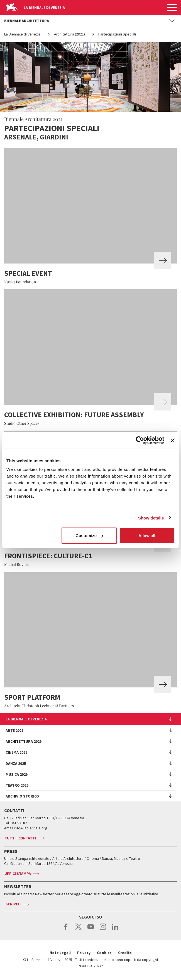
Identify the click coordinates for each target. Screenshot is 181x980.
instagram (103, 930)
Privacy (84, 953)
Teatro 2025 (17, 785)
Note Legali (60, 953)
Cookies (104, 953)
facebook (66, 930)
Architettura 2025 (24, 741)
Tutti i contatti (20, 838)
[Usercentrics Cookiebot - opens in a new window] (140, 440)
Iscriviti (13, 904)
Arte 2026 (14, 730)
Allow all (147, 536)
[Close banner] (173, 440)
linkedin (115, 930)
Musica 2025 (17, 774)
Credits (125, 953)
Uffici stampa (18, 874)
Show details (151, 518)
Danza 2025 (16, 763)
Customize (89, 536)
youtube (91, 930)
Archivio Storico (22, 796)
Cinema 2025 (16, 752)
